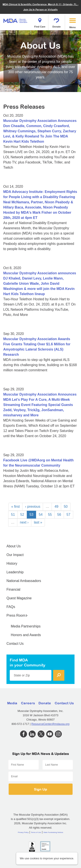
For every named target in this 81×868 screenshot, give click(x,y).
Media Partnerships (26, 626)
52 (22, 515)
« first (15, 507)
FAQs (11, 607)
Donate (57, 22)
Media (12, 703)
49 (56, 507)
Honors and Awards (26, 635)
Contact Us (15, 644)
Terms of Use (36, 832)
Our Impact (15, 555)
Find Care (40, 22)
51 (13, 515)
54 (41, 515)
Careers (28, 703)
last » (38, 522)
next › (24, 522)
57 (68, 515)
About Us (14, 546)
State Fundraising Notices (53, 832)
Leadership (15, 572)
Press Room (17, 615)
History (12, 563)
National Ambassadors (24, 581)
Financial (13, 589)
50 (66, 507)
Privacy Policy (23, 832)
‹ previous (33, 507)
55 (50, 515)
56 (59, 515)
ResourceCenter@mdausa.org (50, 724)
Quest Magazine (19, 598)
